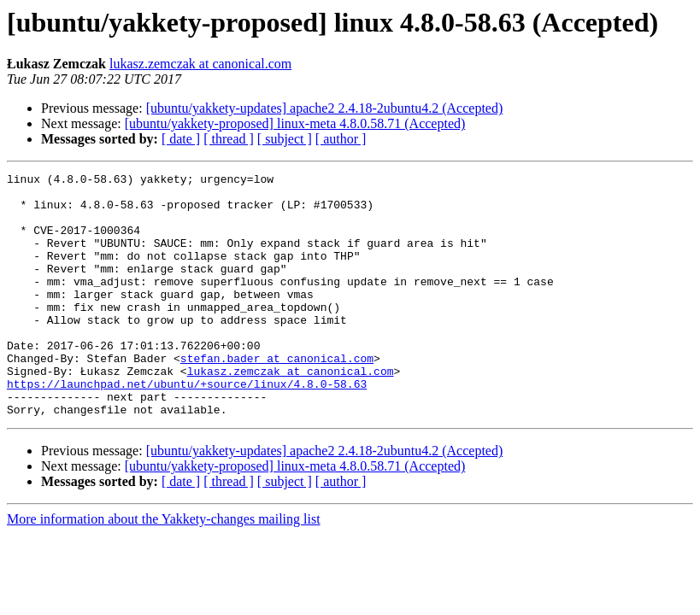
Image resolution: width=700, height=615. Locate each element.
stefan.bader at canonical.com (277, 396)
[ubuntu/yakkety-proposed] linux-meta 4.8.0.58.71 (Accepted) (295, 123)
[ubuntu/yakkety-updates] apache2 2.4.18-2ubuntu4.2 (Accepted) (325, 108)
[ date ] (181, 139)
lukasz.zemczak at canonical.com (200, 64)
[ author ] (341, 139)
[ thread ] (229, 139)
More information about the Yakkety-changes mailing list (164, 568)
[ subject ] (285, 139)
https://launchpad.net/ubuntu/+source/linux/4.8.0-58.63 (187, 427)
